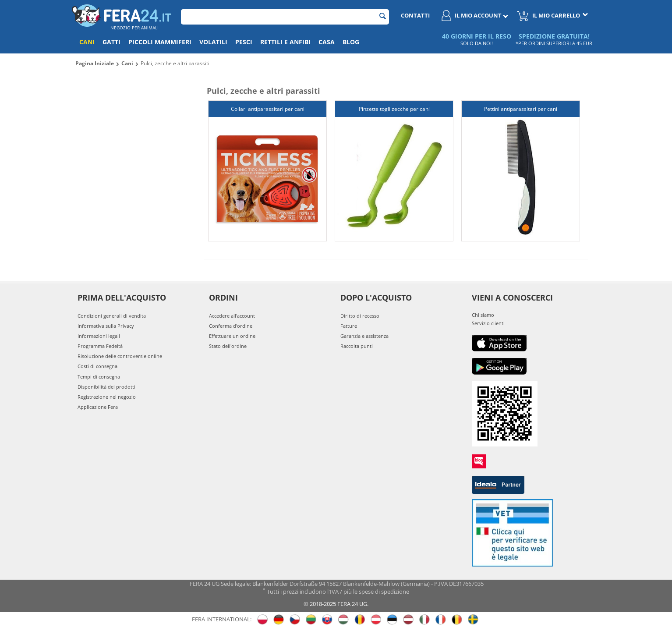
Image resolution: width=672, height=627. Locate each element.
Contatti (415, 15)
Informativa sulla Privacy (106, 326)
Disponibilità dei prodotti (106, 387)
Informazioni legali (99, 336)
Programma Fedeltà (100, 346)
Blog (351, 42)
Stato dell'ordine (228, 346)
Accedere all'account (232, 316)
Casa (327, 42)
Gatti (111, 42)
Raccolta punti (357, 346)
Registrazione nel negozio (107, 397)
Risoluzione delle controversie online (120, 356)
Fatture (349, 326)
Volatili (213, 42)
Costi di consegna (97, 366)
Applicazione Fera (98, 407)
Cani (87, 42)
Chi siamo (483, 315)
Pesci (244, 42)
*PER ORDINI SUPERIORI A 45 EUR (554, 43)
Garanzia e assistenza (364, 336)
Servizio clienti (488, 323)
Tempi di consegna (99, 377)
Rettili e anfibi (285, 42)
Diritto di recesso (360, 316)
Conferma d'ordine (231, 326)
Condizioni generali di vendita (112, 316)
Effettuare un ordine (232, 336)
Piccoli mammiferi (160, 42)
